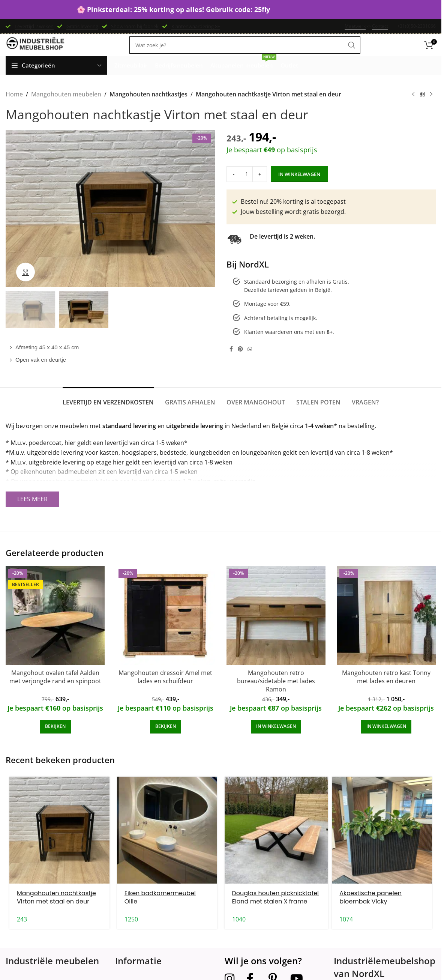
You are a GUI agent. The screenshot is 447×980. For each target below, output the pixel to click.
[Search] (245, 53)
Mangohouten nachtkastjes (148, 105)
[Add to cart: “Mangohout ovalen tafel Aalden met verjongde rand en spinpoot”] (55, 738)
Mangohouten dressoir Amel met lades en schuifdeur (165, 688)
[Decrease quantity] (231, 185)
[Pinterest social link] (240, 360)
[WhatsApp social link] (250, 360)
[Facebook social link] (231, 360)
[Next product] (431, 106)
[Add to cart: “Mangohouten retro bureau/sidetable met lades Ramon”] (276, 738)
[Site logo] (36, 53)
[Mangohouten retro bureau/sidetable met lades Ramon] (276, 627)
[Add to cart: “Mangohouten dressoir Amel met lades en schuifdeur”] (166, 738)
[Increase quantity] (252, 185)
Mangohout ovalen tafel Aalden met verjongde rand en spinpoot (55, 688)
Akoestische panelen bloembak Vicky (370, 908)
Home (14, 105)
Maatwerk (355, 27)
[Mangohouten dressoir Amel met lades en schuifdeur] (165, 627)
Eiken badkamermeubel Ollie (160, 908)
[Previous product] (413, 106)
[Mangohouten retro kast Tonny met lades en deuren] (386, 627)
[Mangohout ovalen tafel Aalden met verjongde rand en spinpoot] (55, 627)
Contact (380, 27)
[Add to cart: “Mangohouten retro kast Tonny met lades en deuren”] (386, 738)
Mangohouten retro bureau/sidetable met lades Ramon (276, 692)
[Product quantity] (241, 185)
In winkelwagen (289, 185)
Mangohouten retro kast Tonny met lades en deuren (386, 688)
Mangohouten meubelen (66, 105)
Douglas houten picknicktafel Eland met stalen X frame (276, 908)
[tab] (108, 410)
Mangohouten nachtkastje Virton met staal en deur (56, 908)
